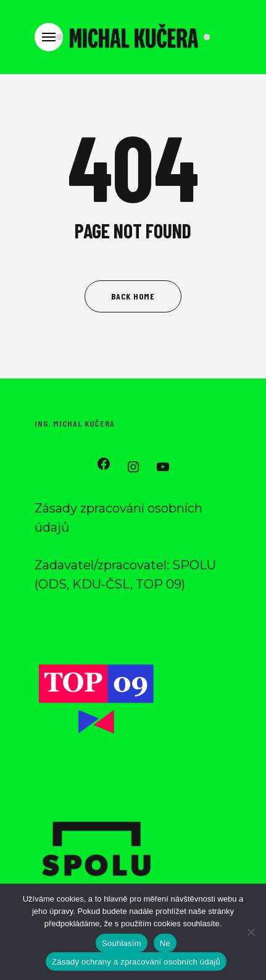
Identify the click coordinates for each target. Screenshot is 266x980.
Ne (165, 943)
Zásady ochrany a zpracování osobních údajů (136, 962)
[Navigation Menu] (49, 37)
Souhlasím (122, 943)
